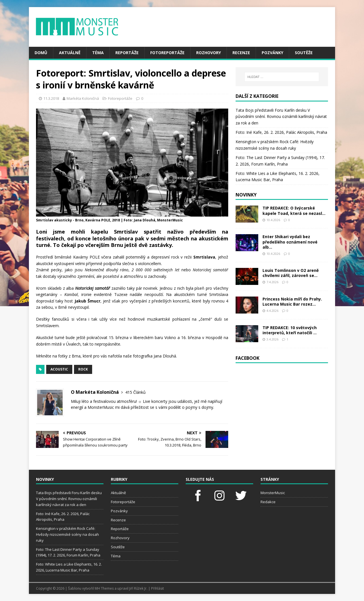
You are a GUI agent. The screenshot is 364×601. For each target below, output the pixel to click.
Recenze (241, 53)
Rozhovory (209, 53)
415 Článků (136, 392)
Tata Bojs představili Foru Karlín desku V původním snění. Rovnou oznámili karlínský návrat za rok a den (281, 117)
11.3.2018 (51, 98)
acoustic (59, 369)
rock (83, 369)
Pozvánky (272, 53)
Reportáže (127, 53)
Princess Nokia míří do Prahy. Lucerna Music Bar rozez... (292, 301)
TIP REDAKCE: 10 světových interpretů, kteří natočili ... (290, 330)
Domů (41, 53)
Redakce (268, 502)
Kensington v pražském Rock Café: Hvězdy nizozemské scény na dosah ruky (67, 534)
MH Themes (104, 588)
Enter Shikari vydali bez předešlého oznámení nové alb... (290, 242)
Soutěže (304, 53)
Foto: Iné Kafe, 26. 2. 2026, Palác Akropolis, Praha (281, 132)
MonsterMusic (273, 493)
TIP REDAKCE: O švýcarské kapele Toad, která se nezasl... (294, 210)
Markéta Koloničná (83, 98)
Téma (98, 53)
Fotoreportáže (167, 53)
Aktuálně (70, 53)
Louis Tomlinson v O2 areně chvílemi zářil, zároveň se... (291, 273)
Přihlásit (157, 588)
